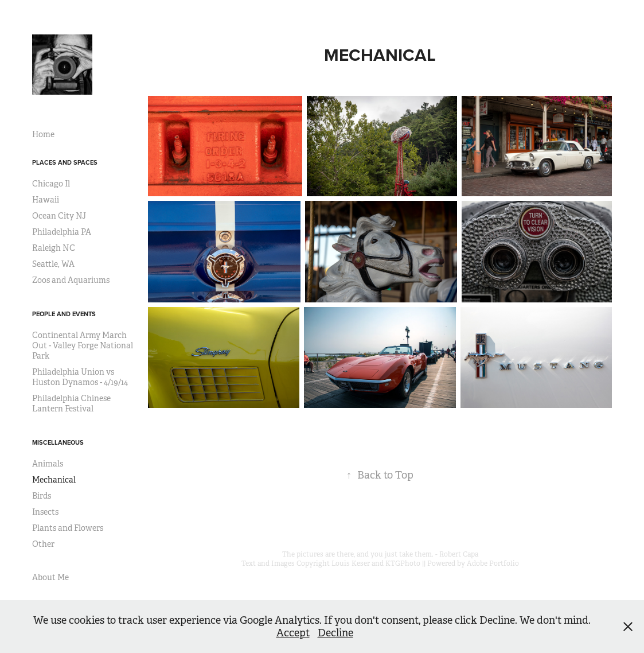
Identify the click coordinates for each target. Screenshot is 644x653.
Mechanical (54, 480)
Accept (293, 633)
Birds (42, 496)
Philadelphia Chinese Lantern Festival (71, 403)
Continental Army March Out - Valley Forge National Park (83, 345)
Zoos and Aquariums (71, 280)
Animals (48, 464)
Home (43, 134)
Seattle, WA (53, 264)
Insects (45, 512)
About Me (50, 577)
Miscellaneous (58, 442)
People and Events (64, 314)
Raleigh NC (54, 248)
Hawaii (46, 200)
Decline (335, 633)
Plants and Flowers (68, 528)
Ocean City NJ (59, 216)
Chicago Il (51, 184)
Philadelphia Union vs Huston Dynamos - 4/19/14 (80, 377)
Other (43, 544)
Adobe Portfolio (493, 563)
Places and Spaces (65, 162)
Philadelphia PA (62, 232)
